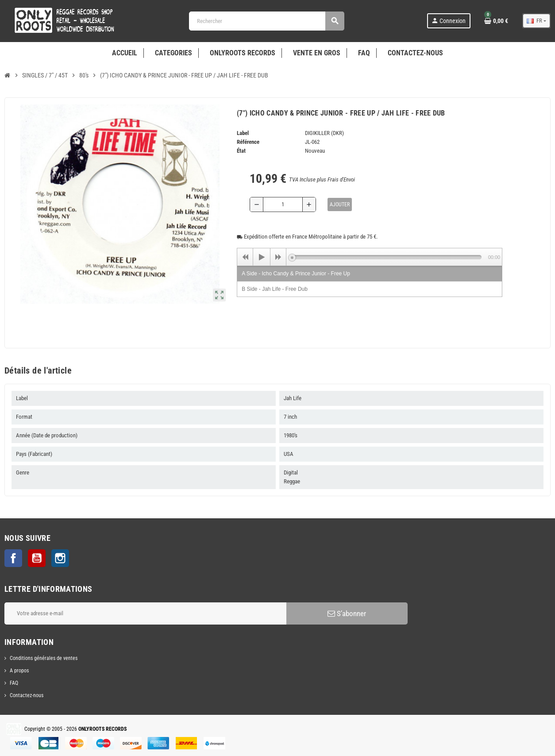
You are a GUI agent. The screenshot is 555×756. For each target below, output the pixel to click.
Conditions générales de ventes (44, 658)
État (241, 151)
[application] (370, 257)
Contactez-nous (27, 695)
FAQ (14, 683)
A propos (19, 671)
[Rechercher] (266, 21)
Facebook (13, 558)
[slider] (387, 257)
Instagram (60, 558)
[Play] (262, 257)
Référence (248, 142)
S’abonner (347, 613)
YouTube (37, 558)
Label (243, 133)
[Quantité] (283, 204)
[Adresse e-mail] (145, 613)
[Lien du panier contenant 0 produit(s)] (496, 21)
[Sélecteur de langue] (536, 21)
